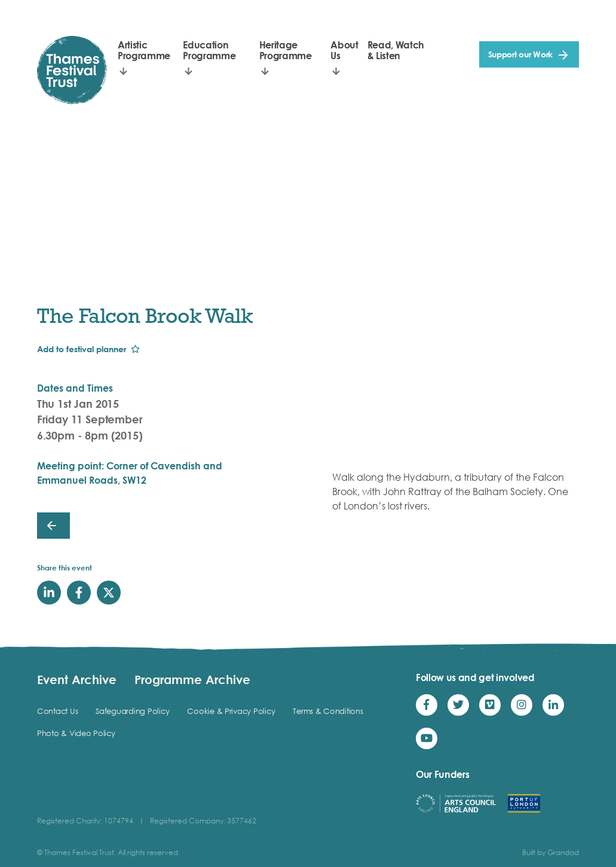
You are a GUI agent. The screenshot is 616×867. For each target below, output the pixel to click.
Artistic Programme (144, 50)
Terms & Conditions (328, 711)
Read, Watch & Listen (396, 50)
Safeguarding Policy (132, 711)
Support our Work (521, 54)
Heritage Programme (286, 50)
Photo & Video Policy (76, 733)
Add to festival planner (82, 349)
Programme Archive (192, 679)
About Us (344, 50)
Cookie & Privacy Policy (231, 711)
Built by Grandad (551, 852)
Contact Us (57, 711)
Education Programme (209, 50)
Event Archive (77, 679)
